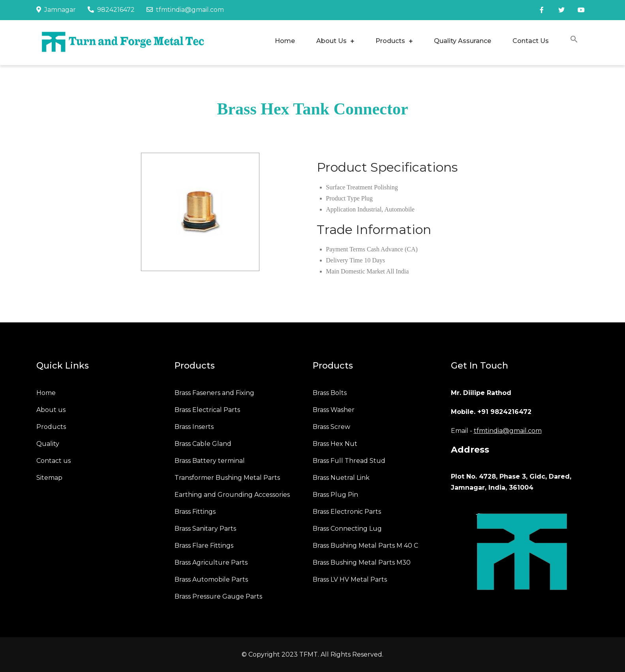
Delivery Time (344, 260)
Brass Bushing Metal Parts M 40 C (365, 546)
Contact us (53, 461)
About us (51, 410)
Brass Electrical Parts (207, 410)
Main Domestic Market (356, 271)
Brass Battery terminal (210, 461)
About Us (331, 41)
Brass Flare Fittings (204, 546)
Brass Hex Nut (335, 444)
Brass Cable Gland (203, 444)
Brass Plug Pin (335, 495)
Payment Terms (346, 249)
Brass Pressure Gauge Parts (218, 596)
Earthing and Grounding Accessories (232, 495)
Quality (48, 444)
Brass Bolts (330, 393)
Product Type (343, 198)
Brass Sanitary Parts (205, 529)
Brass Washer (334, 410)
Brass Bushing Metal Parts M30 (362, 562)
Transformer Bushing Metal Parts (227, 478)
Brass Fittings (195, 512)
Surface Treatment (349, 187)
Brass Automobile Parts (211, 579)
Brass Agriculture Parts (211, 562)
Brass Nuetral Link (341, 478)
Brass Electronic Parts (347, 512)
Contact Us (531, 41)
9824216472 (111, 10)
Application (341, 209)
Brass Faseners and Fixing (214, 393)
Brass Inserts (194, 427)
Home (285, 41)
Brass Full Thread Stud (349, 461)
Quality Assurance (463, 41)
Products (390, 41)
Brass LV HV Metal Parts (350, 579)
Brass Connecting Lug (347, 529)
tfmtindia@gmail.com (185, 10)
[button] (574, 40)
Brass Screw (331, 427)
